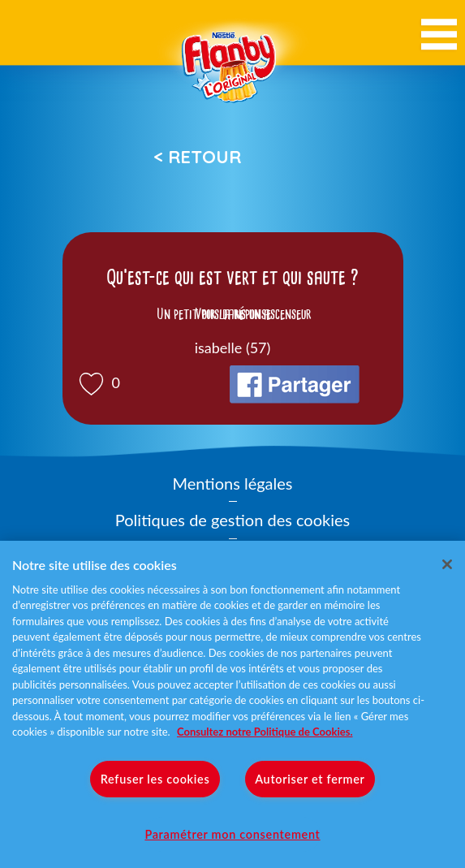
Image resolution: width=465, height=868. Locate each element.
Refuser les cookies (155, 779)
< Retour (197, 157)
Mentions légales (233, 483)
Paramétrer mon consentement (232, 834)
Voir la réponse (233, 314)
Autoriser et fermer (310, 779)
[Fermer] (447, 564)
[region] (232, 704)
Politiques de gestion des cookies (232, 520)
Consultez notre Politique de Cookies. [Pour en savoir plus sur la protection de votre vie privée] (265, 732)
